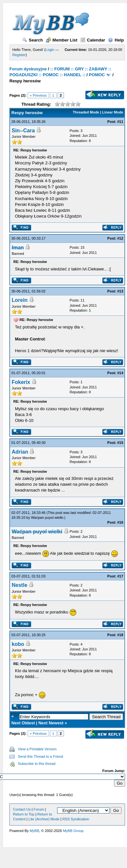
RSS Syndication (76, 819)
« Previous (38, 95)
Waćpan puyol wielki (47, 517)
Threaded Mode (86, 112)
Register (19, 55)
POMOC (97, 75)
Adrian (20, 452)
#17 (120, 576)
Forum (39, 809)
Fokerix (21, 382)
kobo (18, 644)
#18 (120, 635)
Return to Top (24, 814)
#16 (120, 522)
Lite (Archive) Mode (44, 819)
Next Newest (51, 723)
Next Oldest (23, 723)
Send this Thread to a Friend (40, 756)
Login (50, 50)
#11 (120, 122)
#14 (120, 373)
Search (32, 40)
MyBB (34, 831)
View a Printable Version (37, 749)
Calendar (93, 40)
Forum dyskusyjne (28, 69)
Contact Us (22, 809)
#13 (120, 291)
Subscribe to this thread (37, 764)
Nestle (19, 585)
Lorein (20, 300)
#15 (120, 443)
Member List (62, 40)
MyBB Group (73, 831)
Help (116, 40)
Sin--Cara (23, 131)
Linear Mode (113, 112)
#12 (120, 238)
